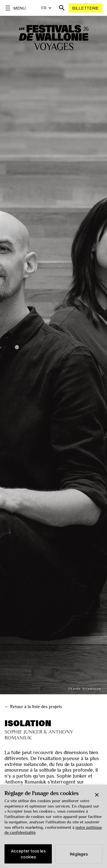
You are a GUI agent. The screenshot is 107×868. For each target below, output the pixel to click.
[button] (97, 795)
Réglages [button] (79, 854)
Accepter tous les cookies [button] (28, 854)
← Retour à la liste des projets (33, 707)
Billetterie (86, 8)
